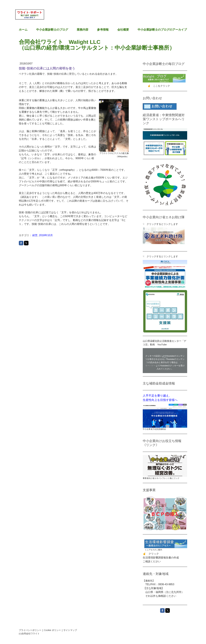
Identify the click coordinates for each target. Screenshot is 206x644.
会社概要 (123, 30)
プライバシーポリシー (30, 630)
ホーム (23, 30)
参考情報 (103, 30)
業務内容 (83, 30)
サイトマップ (70, 630)
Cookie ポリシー (52, 630)
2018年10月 (46, 235)
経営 (35, 235)
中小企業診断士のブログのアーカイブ (162, 30)
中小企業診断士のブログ (52, 30)
